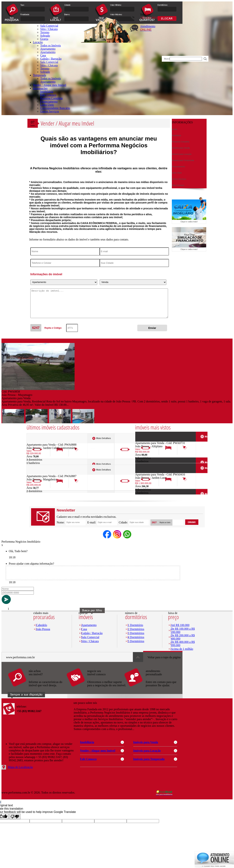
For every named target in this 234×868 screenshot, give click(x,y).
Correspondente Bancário (55, 108)
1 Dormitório (135, 625)
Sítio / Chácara (49, 65)
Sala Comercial (49, 62)
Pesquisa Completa (51, 98)
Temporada (39, 75)
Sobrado (45, 72)
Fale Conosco (48, 95)
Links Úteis (47, 105)
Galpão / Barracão (51, 59)
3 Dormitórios (136, 633)
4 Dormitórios (136, 637)
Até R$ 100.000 (180, 625)
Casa (43, 55)
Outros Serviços (50, 111)
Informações (40, 88)
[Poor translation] (15, 816)
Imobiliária (47, 92)
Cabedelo (41, 625)
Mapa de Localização (20, 767)
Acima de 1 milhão (182, 649)
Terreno (45, 69)
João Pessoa (43, 629)
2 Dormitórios (136, 629)
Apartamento (48, 49)
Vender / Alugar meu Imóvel (50, 85)
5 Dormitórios (136, 641)
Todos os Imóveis (51, 45)
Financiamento (49, 101)
